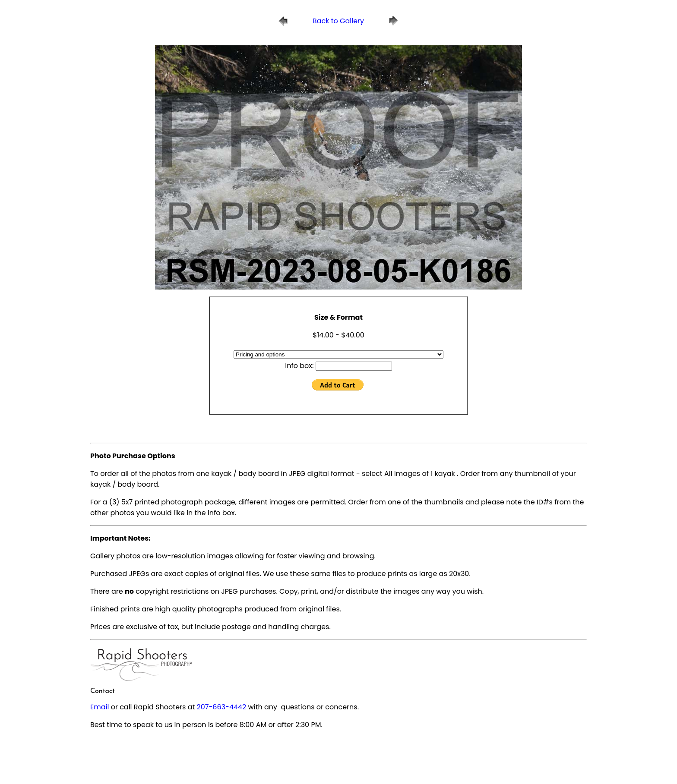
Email (100, 707)
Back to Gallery (338, 21)
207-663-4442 (222, 707)
